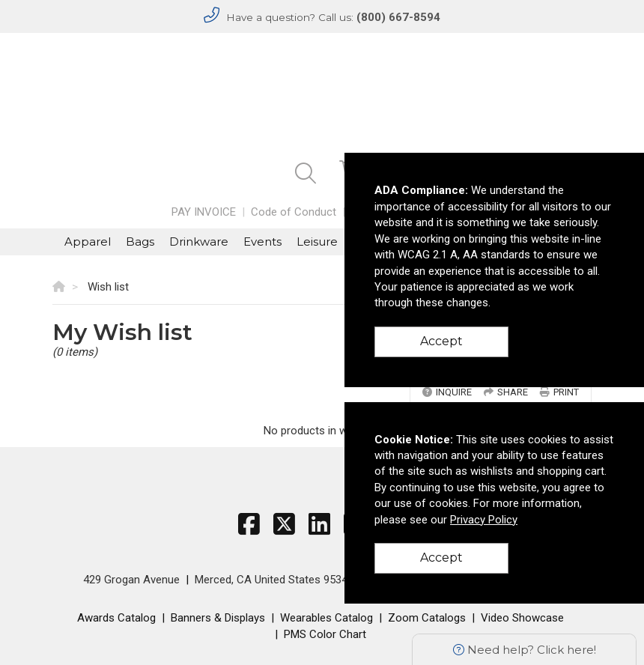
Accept (441, 341)
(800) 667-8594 (398, 17)
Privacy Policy (484, 520)
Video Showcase (522, 618)
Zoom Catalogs (427, 618)
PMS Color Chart (325, 634)
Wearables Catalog (326, 618)
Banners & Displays (218, 618)
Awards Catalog (116, 618)
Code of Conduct (294, 212)
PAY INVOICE (204, 212)
